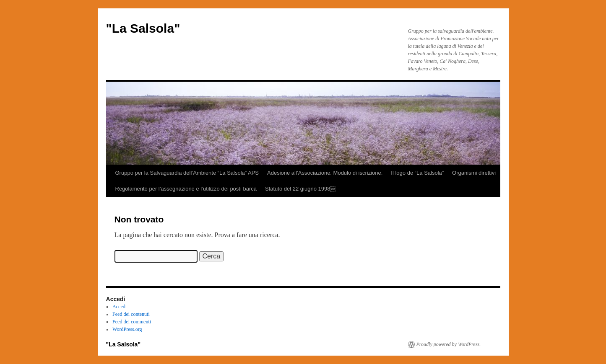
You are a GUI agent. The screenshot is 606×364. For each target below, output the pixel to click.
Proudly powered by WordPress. (449, 344)
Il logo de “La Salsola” (417, 173)
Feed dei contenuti (131, 314)
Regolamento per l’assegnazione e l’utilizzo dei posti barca (186, 189)
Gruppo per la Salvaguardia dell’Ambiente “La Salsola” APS (187, 173)
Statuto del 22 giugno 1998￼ (300, 189)
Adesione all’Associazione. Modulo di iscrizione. (325, 173)
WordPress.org (127, 329)
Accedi (120, 307)
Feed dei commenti (132, 322)
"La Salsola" (143, 28)
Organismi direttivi (474, 173)
